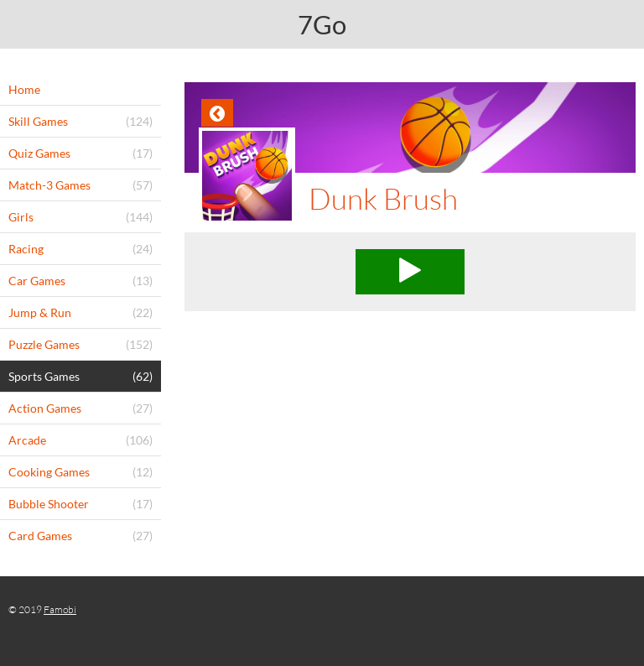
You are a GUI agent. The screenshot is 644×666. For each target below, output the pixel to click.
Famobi (60, 609)
